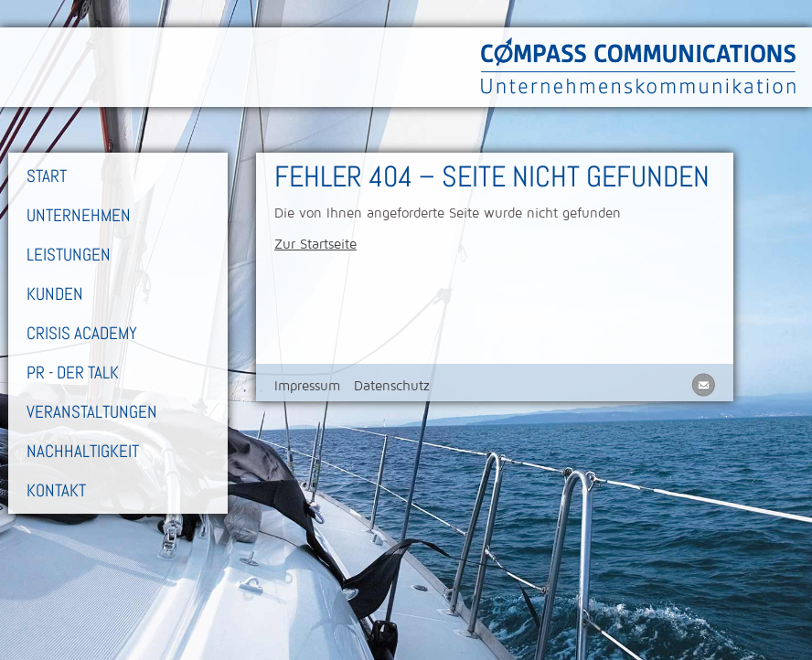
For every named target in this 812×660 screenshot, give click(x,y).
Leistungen (69, 255)
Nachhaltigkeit (83, 451)
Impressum (307, 386)
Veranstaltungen (92, 412)
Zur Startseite (315, 244)
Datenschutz (392, 386)
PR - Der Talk (73, 373)
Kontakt (56, 490)
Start (47, 176)
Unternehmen (79, 215)
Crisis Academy (82, 333)
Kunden (55, 294)
